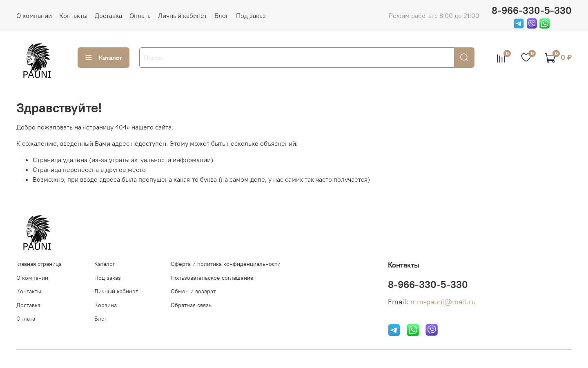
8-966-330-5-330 (532, 10)
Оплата (140, 16)
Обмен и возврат (193, 291)
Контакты (73, 16)
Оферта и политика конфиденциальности (226, 264)
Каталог (104, 58)
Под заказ (251, 16)
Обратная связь (191, 305)
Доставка (108, 16)
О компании (34, 16)
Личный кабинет (183, 16)
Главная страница (39, 264)
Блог (222, 16)
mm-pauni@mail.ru (443, 302)
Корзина (106, 305)
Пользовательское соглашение (212, 278)
